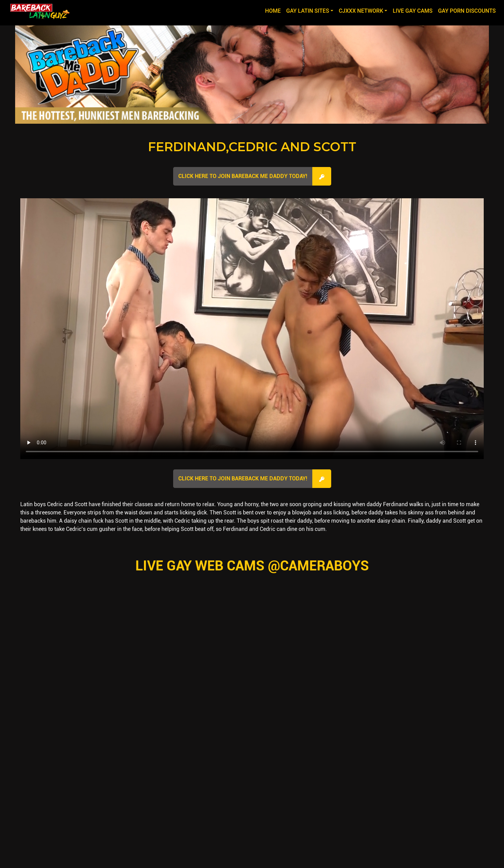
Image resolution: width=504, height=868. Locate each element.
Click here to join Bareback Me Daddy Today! (243, 176)
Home (274, 10)
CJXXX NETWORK (361, 11)
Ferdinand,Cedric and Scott (252, 147)
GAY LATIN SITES (308, 11)
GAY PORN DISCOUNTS (467, 11)
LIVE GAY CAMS (413, 11)
